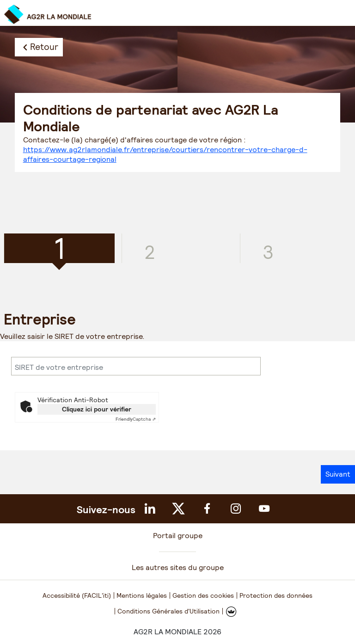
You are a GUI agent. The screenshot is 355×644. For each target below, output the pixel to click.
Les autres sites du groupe (178, 567)
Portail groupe (178, 536)
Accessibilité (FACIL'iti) (77, 595)
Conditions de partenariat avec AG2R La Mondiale (151, 118)
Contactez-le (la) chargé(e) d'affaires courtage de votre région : (165, 150)
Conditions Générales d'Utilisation (168, 611)
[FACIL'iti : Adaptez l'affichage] (231, 611)
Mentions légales (142, 595)
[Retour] (39, 47)
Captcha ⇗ (136, 419)
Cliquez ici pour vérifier (97, 409)
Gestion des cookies (203, 595)
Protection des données (276, 595)
